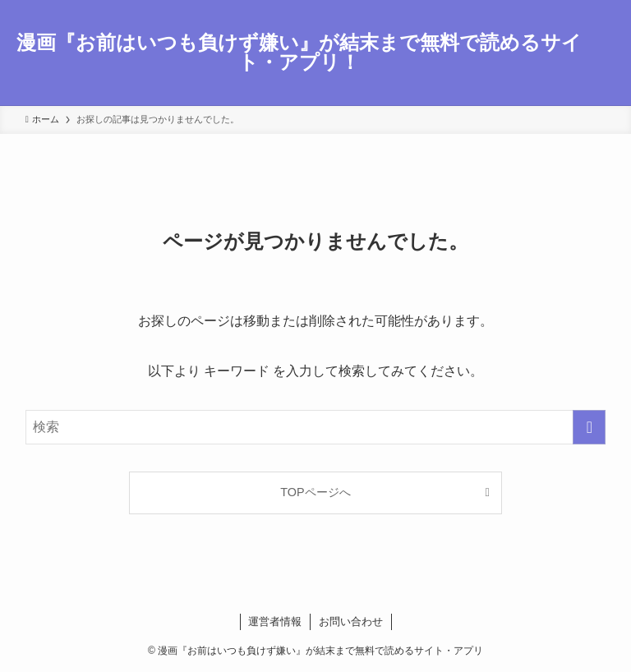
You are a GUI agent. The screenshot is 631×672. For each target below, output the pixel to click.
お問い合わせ (351, 621)
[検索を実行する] (589, 427)
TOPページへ (315, 492)
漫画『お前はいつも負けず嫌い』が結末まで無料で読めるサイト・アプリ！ (299, 53)
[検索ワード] (316, 427)
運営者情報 (275, 621)
